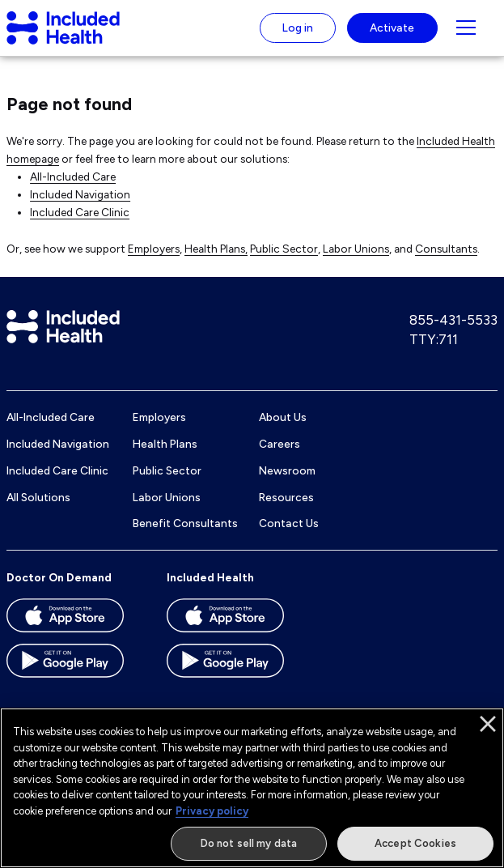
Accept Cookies (415, 843)
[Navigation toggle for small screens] (466, 28)
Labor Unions (356, 249)
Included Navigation (80, 194)
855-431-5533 (453, 320)
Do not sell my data (249, 843)
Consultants (446, 249)
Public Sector (284, 249)
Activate (392, 28)
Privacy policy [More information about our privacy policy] (212, 811)
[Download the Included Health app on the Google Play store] (239, 666)
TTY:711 (434, 339)
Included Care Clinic (80, 212)
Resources (286, 497)
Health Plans (165, 444)
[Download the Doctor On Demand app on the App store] (79, 621)
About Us (283, 417)
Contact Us (289, 523)
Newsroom (287, 470)
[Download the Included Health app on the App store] (239, 621)
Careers (280, 444)
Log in (298, 28)
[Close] (488, 724)
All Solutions (38, 497)
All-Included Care (73, 177)
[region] (252, 788)
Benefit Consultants (185, 523)
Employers (154, 249)
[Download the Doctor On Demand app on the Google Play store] (79, 666)
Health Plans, (216, 249)
